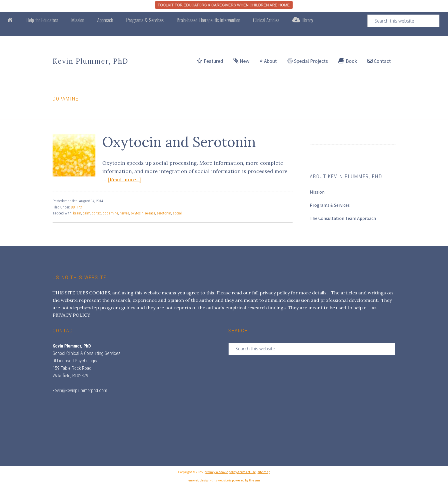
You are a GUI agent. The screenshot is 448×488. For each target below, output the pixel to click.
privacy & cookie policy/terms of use (230, 472)
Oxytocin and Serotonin (179, 142)
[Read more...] (125, 179)
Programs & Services (330, 205)
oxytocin (137, 213)
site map (264, 472)
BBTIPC (76, 207)
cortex (96, 213)
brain (77, 213)
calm (87, 213)
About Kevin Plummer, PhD (346, 176)
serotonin (164, 213)
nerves (124, 213)
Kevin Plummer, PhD (90, 61)
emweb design (199, 480)
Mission (317, 192)
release (150, 213)
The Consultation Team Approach (343, 218)
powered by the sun (246, 480)
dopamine (110, 213)
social (177, 213)
